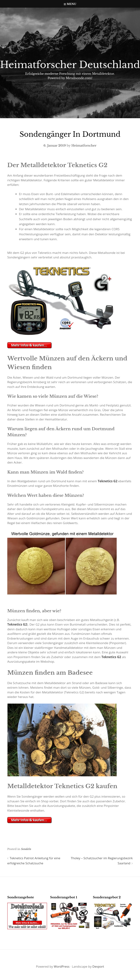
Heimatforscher (84, 146)
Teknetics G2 (108, 481)
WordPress (62, 966)
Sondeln (26, 849)
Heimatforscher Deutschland (70, 65)
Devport (98, 966)
